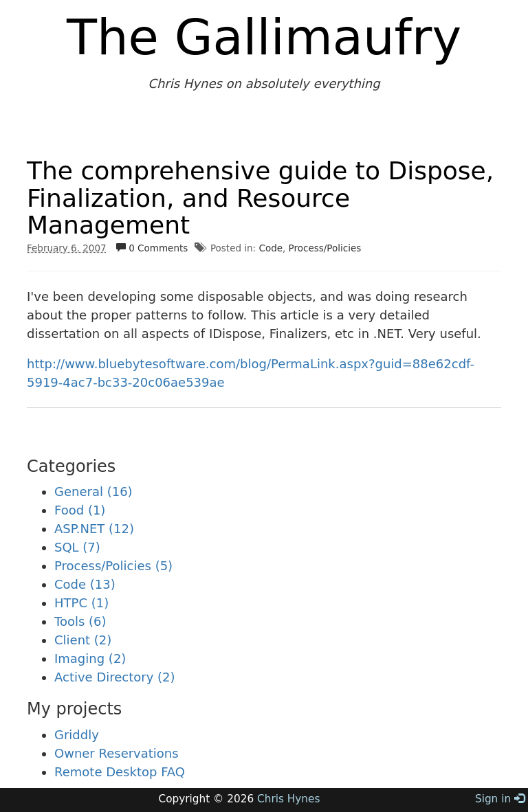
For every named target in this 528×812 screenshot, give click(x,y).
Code (271, 248)
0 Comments (152, 248)
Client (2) (83, 640)
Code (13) (85, 584)
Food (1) (80, 510)
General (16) (93, 492)
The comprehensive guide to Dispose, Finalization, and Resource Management (260, 198)
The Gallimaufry (264, 37)
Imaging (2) (90, 658)
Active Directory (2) (115, 677)
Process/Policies (325, 248)
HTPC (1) (81, 603)
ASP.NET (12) (94, 529)
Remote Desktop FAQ (120, 772)
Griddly (77, 735)
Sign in (500, 799)
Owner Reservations (117, 753)
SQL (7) (77, 547)
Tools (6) (80, 621)
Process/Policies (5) (113, 566)
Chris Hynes (288, 799)
